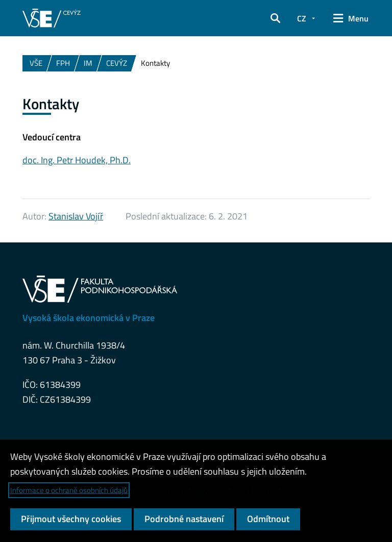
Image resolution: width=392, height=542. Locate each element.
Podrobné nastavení (184, 519)
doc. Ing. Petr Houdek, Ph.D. (77, 160)
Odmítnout (268, 519)
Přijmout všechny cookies (71, 519)
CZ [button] (302, 18)
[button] (275, 18)
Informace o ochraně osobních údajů (69, 490)
